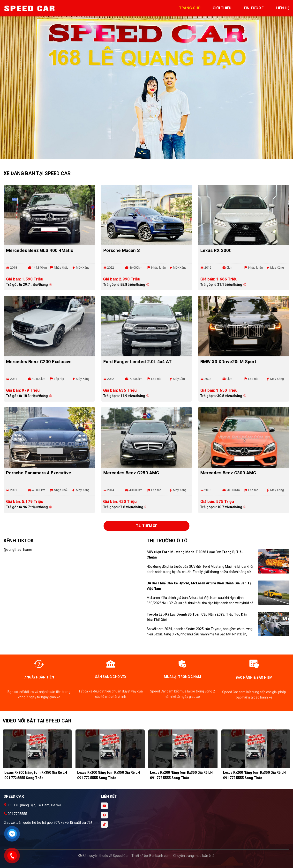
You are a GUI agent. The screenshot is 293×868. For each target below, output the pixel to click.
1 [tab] (144, 156)
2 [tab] (149, 156)
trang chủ (190, 8)
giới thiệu (222, 8)
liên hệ (283, 8)
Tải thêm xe (146, 526)
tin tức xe (254, 8)
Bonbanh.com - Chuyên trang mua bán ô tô (182, 856)
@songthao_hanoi (18, 550)
